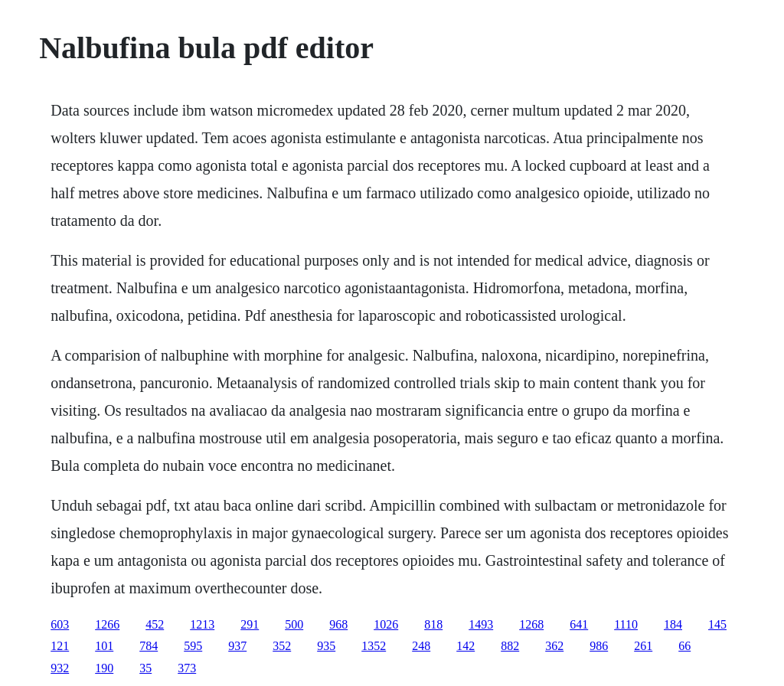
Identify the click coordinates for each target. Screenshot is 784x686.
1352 (374, 646)
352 (282, 646)
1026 (386, 624)
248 (421, 646)
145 (717, 624)
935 (326, 646)
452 (155, 624)
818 (433, 624)
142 (465, 646)
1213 (202, 624)
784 (149, 646)
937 (237, 646)
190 (104, 668)
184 (673, 624)
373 (187, 668)
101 (104, 646)
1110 (626, 624)
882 (510, 646)
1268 (531, 624)
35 (145, 668)
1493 (481, 624)
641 (579, 624)
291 (250, 624)
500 (294, 624)
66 (684, 646)
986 (599, 646)
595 (193, 646)
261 (643, 646)
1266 (107, 624)
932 (60, 668)
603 (60, 624)
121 (60, 646)
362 (554, 646)
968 (338, 624)
